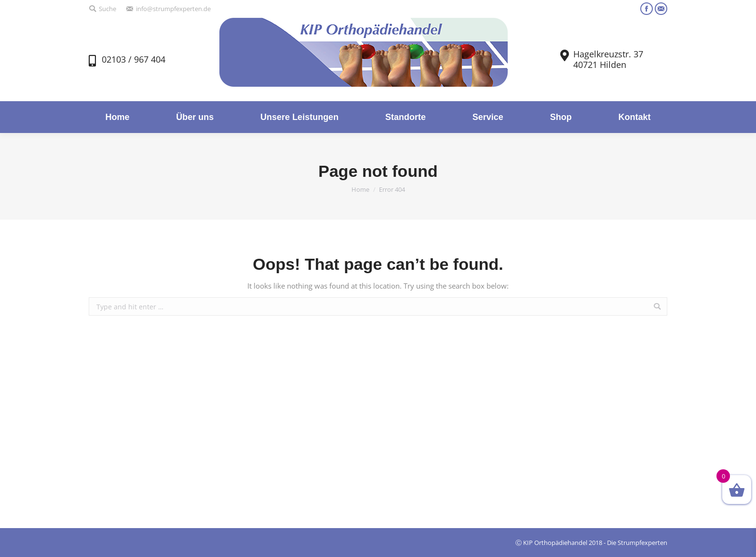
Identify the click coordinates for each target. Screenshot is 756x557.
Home (360, 189)
